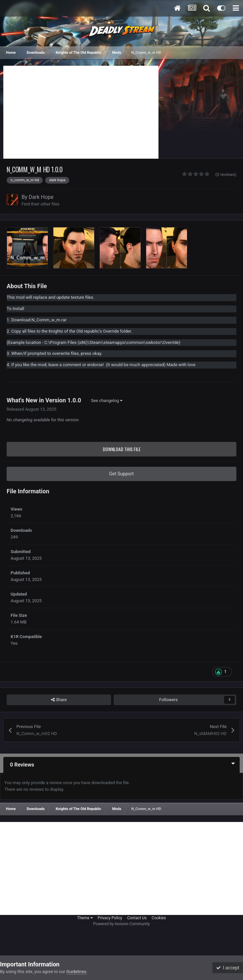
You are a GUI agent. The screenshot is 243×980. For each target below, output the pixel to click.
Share (59, 700)
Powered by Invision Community (122, 924)
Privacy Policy (110, 918)
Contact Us (137, 918)
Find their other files (41, 204)
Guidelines (76, 972)
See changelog (107, 401)
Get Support (121, 474)
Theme (85, 918)
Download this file (122, 449)
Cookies (159, 918)
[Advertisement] (81, 112)
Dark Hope (41, 197)
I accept (228, 968)
